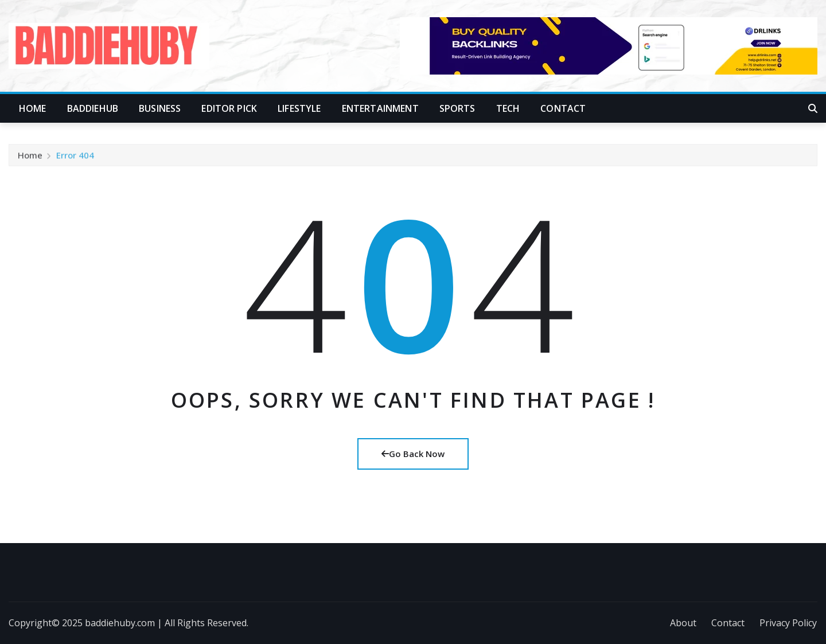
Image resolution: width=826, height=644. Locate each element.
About (683, 623)
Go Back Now (413, 454)
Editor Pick (229, 108)
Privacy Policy (788, 623)
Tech (508, 108)
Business (160, 108)
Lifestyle (299, 108)
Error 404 (75, 159)
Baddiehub (93, 108)
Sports (457, 108)
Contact (563, 108)
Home (33, 108)
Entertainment (380, 108)
